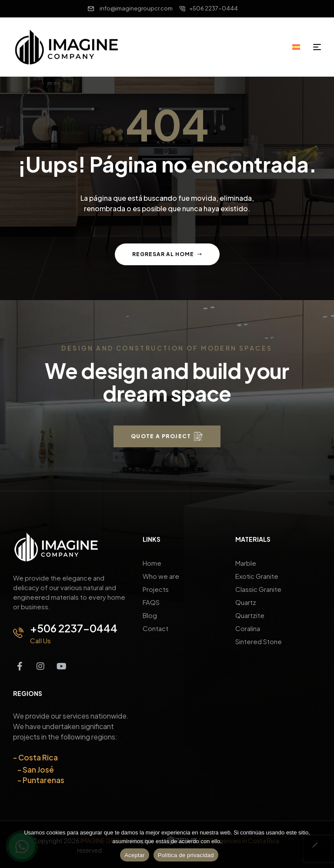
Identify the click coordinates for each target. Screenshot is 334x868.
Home (152, 563)
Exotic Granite (257, 576)
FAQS (151, 602)
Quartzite (250, 615)
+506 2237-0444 (74, 628)
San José (38, 770)
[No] (314, 849)
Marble (246, 563)
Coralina (248, 628)
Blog (150, 615)
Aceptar (135, 855)
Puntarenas (43, 780)
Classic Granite (258, 589)
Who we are (161, 576)
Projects (156, 589)
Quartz (246, 602)
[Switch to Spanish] (299, 47)
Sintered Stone (259, 641)
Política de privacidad (186, 855)
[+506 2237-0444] (18, 633)
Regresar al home (167, 254)
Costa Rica (38, 757)
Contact (155, 628)
